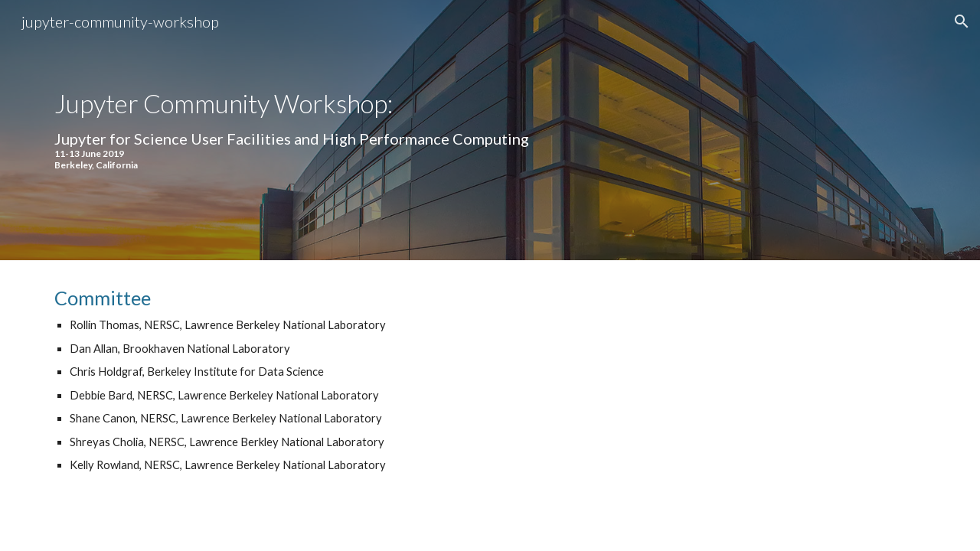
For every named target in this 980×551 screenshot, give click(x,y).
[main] (339, 130)
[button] (962, 21)
